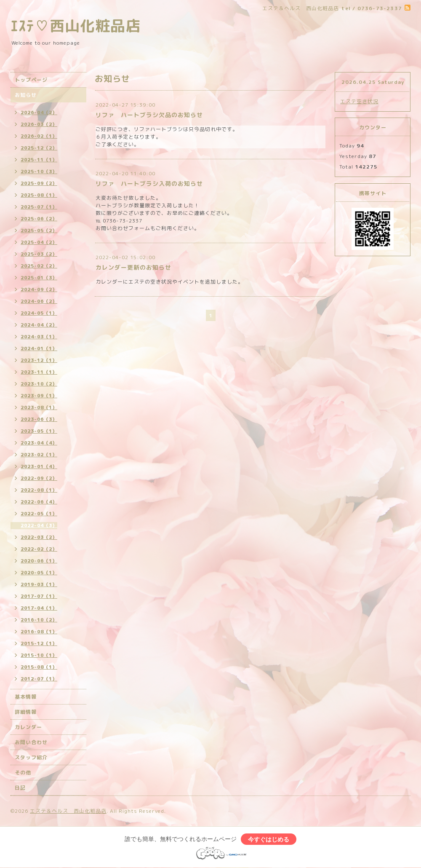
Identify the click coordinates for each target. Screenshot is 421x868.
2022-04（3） (39, 525)
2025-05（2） (39, 230)
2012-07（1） (39, 679)
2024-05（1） (39, 313)
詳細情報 (26, 712)
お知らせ (26, 95)
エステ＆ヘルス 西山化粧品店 (68, 811)
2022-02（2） (39, 549)
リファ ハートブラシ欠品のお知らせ (149, 115)
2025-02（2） (39, 266)
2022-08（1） (39, 490)
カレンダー (28, 727)
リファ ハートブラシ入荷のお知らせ (149, 184)
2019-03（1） (39, 584)
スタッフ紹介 (31, 757)
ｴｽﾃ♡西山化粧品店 (76, 25)
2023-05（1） (39, 431)
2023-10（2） (39, 384)
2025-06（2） (39, 219)
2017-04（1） (39, 608)
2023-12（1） (39, 360)
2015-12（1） (39, 643)
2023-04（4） (39, 443)
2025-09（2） (39, 183)
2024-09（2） (39, 289)
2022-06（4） (39, 502)
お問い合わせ (31, 742)
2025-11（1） (39, 160)
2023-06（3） (39, 419)
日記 (20, 788)
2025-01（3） (39, 278)
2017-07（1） (39, 596)
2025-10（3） (39, 171)
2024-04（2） (39, 325)
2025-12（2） (39, 148)
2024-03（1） (39, 337)
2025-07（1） (39, 207)
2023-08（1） (39, 407)
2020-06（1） (39, 561)
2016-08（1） (39, 632)
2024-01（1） (39, 348)
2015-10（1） (39, 655)
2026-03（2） (39, 124)
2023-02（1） (39, 455)
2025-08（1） (39, 195)
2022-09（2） (39, 478)
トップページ (31, 80)
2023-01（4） (39, 466)
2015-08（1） (39, 667)
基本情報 (26, 697)
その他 (23, 773)
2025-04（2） (39, 242)
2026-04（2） (39, 113)
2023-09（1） (39, 396)
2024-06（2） (39, 301)
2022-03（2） (39, 537)
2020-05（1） (39, 573)
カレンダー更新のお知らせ (133, 267)
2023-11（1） (39, 372)
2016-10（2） (39, 620)
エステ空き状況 (359, 101)
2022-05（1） (39, 514)
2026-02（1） (39, 136)
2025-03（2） (39, 254)
